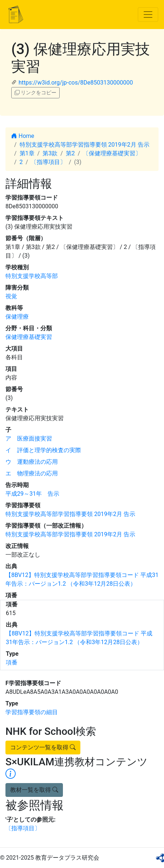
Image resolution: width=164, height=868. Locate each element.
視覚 (11, 296)
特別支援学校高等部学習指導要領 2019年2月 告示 (85, 145)
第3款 (50, 153)
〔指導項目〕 (48, 162)
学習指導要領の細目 (32, 712)
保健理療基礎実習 (29, 337)
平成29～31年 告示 (32, 494)
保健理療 (17, 317)
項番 (12, 662)
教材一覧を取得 (34, 790)
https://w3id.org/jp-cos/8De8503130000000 (76, 83)
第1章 (27, 153)
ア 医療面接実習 (29, 439)
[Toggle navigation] (148, 15)
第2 (70, 153)
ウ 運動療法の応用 (32, 462)
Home (23, 136)
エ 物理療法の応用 (32, 473)
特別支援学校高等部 (32, 276)
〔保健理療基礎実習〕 (112, 153)
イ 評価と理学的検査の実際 (43, 450)
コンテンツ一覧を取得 (43, 747)
